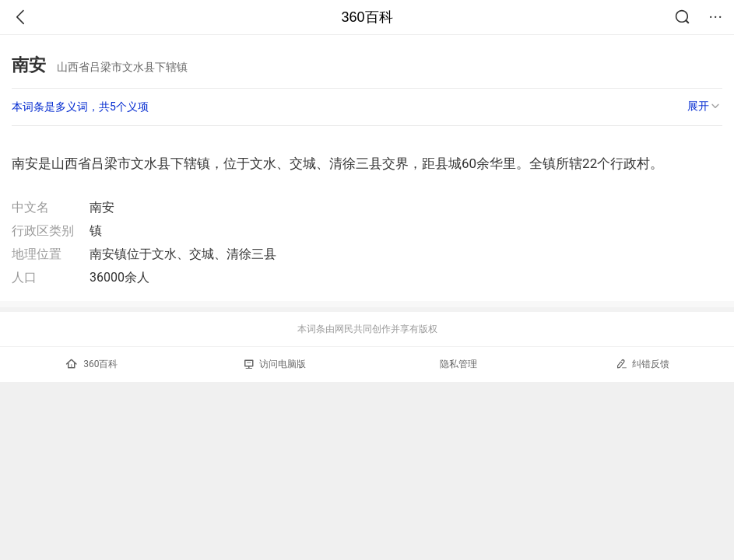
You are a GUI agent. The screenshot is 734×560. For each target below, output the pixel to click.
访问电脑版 (275, 364)
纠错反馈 (643, 364)
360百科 (367, 17)
